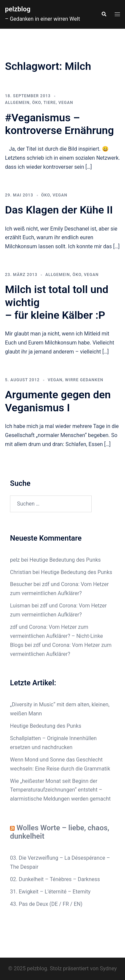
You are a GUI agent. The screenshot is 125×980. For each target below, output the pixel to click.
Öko (37, 103)
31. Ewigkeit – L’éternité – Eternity (50, 892)
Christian (20, 572)
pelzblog (18, 9)
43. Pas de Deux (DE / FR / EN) (46, 904)
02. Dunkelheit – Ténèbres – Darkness (55, 879)
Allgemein (17, 103)
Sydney (108, 968)
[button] (104, 14)
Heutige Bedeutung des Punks (65, 560)
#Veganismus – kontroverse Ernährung (59, 124)
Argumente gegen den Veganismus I (58, 401)
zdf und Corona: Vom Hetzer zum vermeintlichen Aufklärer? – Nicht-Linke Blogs (56, 636)
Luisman (20, 606)
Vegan (66, 103)
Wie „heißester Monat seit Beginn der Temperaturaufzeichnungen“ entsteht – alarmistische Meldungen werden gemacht (60, 790)
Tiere (49, 103)
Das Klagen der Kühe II (59, 210)
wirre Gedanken (84, 380)
